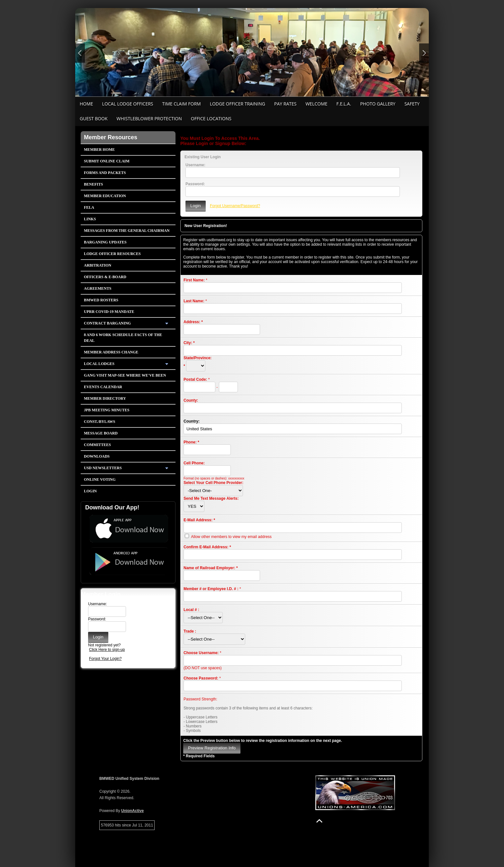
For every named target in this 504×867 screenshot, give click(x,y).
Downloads (97, 456)
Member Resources (111, 137)
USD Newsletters (103, 468)
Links (90, 219)
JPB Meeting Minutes (107, 410)
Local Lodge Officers (128, 104)
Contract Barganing (107, 323)
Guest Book (94, 119)
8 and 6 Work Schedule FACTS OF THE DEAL (123, 338)
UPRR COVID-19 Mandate (109, 312)
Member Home (99, 150)
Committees (97, 445)
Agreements (98, 288)
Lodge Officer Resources (112, 254)
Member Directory (105, 398)
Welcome (316, 104)
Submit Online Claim (107, 161)
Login (90, 491)
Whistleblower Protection (149, 119)
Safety (412, 104)
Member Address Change (111, 352)
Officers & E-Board (105, 277)
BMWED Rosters (101, 300)
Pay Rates (285, 104)
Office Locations (211, 119)
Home (86, 104)
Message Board (101, 433)
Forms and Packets (105, 173)
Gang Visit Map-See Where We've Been (125, 375)
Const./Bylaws (99, 422)
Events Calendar (103, 387)
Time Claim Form (182, 104)
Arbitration (98, 265)
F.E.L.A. (344, 104)
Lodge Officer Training (238, 104)
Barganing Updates (105, 242)
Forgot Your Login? (105, 659)
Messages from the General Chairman (127, 231)
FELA (89, 207)
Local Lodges (99, 364)
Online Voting (100, 479)
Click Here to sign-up (107, 650)
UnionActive (132, 811)
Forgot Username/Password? (235, 206)
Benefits (93, 184)
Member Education (105, 196)
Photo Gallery (378, 104)
